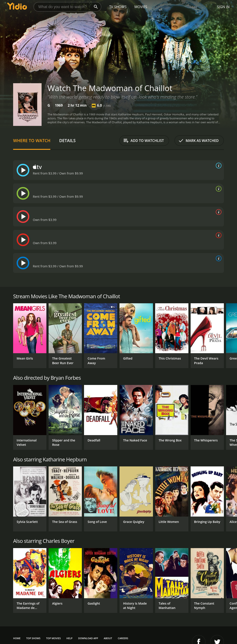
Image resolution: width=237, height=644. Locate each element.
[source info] (218, 166)
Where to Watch (32, 140)
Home (17, 638)
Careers (123, 638)
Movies (141, 7)
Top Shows (33, 638)
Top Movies (54, 638)
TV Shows (118, 7)
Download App (88, 638)
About (108, 638)
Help (70, 638)
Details (67, 140)
